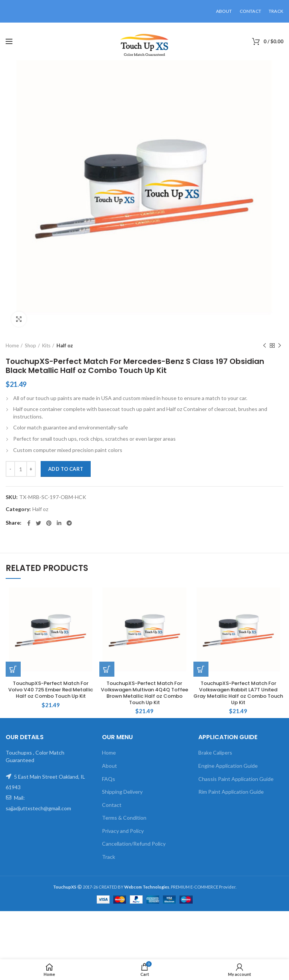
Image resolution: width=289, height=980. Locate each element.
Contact (112, 805)
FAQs (109, 779)
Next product (280, 346)
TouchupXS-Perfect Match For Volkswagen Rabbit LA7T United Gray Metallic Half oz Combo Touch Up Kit (238, 693)
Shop (30, 345)
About (110, 766)
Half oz (65, 345)
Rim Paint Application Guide (231, 792)
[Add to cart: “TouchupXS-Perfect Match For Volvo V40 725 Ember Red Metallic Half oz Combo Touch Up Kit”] (13, 669)
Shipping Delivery (122, 792)
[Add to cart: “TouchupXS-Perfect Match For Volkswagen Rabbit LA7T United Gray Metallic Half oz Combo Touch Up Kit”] (201, 669)
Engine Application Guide (228, 766)
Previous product (265, 346)
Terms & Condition (124, 818)
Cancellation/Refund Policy (134, 844)
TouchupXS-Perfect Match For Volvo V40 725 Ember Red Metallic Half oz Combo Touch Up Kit (51, 690)
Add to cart (66, 469)
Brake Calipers (215, 752)
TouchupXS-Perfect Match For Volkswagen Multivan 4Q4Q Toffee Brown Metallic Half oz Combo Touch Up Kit (144, 693)
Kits (46, 345)
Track (109, 857)
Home (12, 345)
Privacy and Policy (123, 831)
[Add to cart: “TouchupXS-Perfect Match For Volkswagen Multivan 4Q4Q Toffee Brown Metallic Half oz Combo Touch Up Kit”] (107, 669)
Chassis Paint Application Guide (236, 779)
